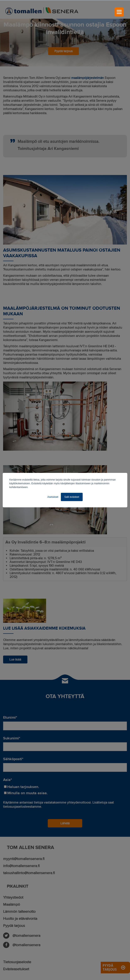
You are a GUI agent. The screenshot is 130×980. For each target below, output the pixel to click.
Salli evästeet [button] (72, 497)
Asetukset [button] (53, 497)
